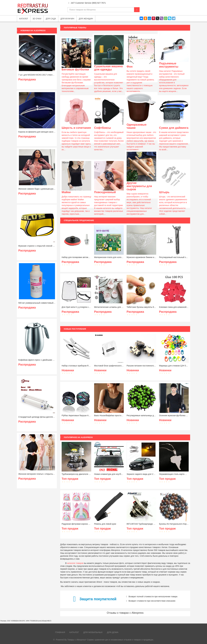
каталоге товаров (75, 563)
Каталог (74, 632)
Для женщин (86, 19)
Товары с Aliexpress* (77, 640)
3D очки (37, 19)
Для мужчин (67, 19)
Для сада (51, 19)
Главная (60, 632)
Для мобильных (93, 632)
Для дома (113, 632)
